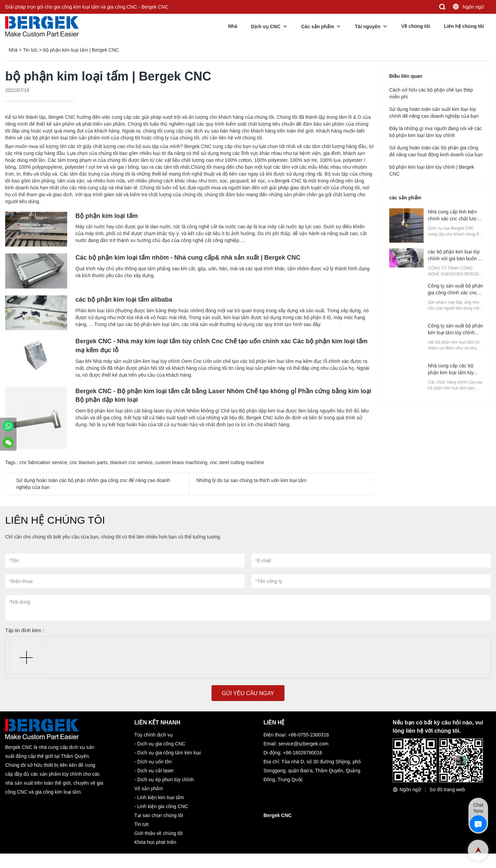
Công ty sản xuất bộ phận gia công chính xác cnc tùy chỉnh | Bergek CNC (455, 293)
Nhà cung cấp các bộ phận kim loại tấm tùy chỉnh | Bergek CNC (451, 373)
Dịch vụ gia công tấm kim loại (169, 753)
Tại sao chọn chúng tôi (159, 815)
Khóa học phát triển (155, 842)
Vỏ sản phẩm (149, 788)
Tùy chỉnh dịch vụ (154, 735)
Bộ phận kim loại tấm (107, 216)
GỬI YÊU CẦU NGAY (248, 693)
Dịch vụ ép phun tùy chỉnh (166, 780)
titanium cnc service (131, 462)
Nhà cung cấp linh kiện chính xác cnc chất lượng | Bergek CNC (455, 219)
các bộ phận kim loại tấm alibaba (124, 300)
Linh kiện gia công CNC (163, 806)
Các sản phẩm (318, 27)
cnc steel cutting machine (237, 462)
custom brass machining (181, 462)
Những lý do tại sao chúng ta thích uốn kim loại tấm (251, 480)
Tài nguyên (368, 27)
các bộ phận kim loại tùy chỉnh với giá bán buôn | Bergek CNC (454, 259)
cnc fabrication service (43, 462)
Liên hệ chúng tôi (464, 26)
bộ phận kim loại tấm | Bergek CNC (81, 50)
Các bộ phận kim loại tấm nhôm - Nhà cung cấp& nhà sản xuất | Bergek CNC (188, 258)
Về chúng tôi (416, 26)
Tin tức (30, 50)
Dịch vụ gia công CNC (162, 744)
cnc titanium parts (89, 462)
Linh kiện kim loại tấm (161, 797)
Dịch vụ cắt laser (156, 771)
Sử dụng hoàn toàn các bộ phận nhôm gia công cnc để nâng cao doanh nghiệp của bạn (93, 484)
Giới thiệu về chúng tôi (158, 833)
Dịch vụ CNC (266, 27)
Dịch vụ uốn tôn (155, 762)
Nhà (232, 26)
